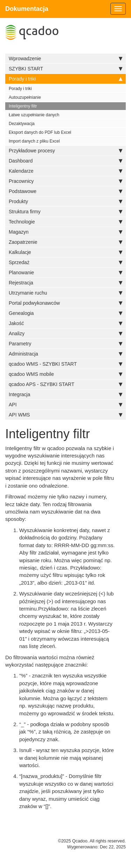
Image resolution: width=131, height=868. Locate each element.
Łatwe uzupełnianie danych (34, 115)
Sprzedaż (65, 262)
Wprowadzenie (65, 58)
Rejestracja (65, 283)
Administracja (65, 354)
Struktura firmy (65, 212)
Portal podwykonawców (65, 303)
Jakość (65, 323)
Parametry (65, 344)
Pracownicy (65, 181)
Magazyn (65, 232)
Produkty (65, 201)
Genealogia (65, 313)
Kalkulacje (65, 252)
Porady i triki (65, 79)
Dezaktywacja (22, 124)
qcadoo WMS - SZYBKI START (65, 364)
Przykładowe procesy (65, 151)
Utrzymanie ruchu (65, 293)
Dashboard (65, 161)
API (65, 405)
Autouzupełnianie (25, 97)
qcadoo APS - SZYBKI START (65, 384)
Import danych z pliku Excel (34, 141)
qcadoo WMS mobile (65, 374)
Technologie (65, 222)
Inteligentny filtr (23, 106)
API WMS (65, 415)
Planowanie (65, 273)
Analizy (65, 333)
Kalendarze (65, 171)
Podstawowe (65, 191)
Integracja (65, 394)
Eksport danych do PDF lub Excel (40, 132)
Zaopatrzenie (65, 242)
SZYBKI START (65, 69)
